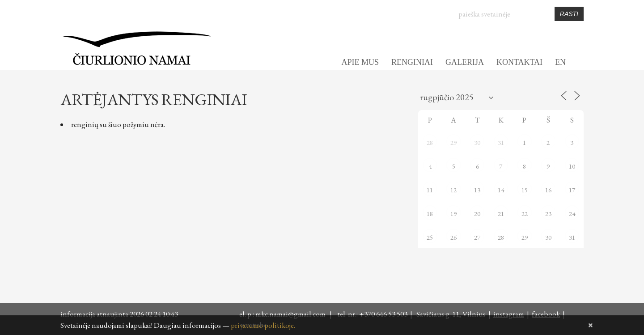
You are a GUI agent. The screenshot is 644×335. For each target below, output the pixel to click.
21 (501, 214)
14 (501, 190)
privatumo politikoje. (263, 325)
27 (477, 237)
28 (430, 142)
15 (525, 190)
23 (548, 214)
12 (453, 190)
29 (453, 142)
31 (501, 142)
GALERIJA (465, 62)
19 (453, 214)
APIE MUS (360, 62)
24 (572, 214)
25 (430, 237)
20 (477, 214)
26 (453, 237)
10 (572, 166)
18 (430, 214)
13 (477, 190)
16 (548, 190)
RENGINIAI (412, 62)
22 (525, 214)
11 (430, 190)
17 (572, 190)
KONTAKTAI (519, 62)
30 (477, 142)
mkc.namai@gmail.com (292, 314)
